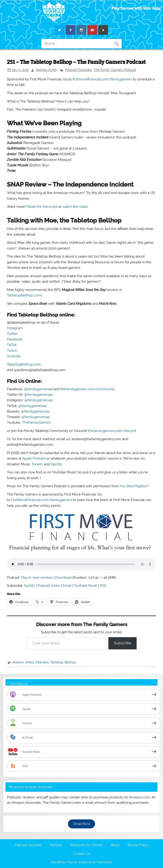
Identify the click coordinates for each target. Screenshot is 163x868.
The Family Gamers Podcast (115, 70)
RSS (103, 586)
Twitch (12, 351)
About (115, 845)
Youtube (14, 356)
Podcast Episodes (79, 70)
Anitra (30, 662)
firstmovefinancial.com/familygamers (102, 79)
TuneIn (37, 464)
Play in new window (37, 578)
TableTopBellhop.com (24, 364)
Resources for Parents (86, 845)
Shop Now (82, 824)
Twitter (12, 334)
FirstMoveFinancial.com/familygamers (42, 500)
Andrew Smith (46, 70)
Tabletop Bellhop (63, 662)
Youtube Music (86, 586)
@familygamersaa (38, 389)
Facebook (15, 339)
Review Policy (138, 845)
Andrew (18, 662)
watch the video (75, 207)
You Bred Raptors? (134, 486)
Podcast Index (49, 586)
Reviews (56, 845)
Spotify (56, 464)
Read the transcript (42, 207)
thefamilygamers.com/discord (112, 431)
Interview (42, 662)
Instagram (15, 328)
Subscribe (122, 643)
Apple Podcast (34, 458)
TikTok (12, 345)
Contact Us (81, 854)
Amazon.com (139, 797)
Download (63, 578)
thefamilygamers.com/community (87, 389)
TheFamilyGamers (37, 422)
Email (67, 586)
